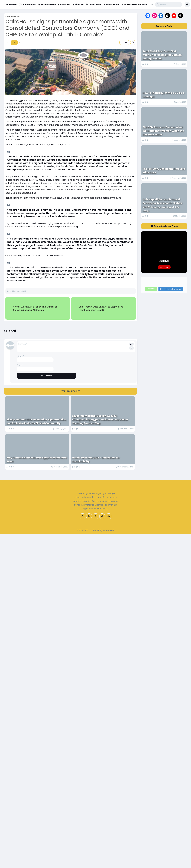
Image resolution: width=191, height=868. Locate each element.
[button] (124, 42)
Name (20, 356)
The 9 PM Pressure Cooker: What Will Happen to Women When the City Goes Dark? (163, 131)
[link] (133, 42)
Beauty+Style (111, 4)
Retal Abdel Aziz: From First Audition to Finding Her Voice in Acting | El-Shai (162, 55)
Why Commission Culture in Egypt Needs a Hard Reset (36, 459)
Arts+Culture (94, 4)
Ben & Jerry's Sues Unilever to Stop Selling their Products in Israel (101, 308)
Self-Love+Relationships (134, 4)
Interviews (64, 4)
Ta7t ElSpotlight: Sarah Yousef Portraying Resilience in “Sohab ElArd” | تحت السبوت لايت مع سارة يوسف (162, 205)
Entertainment (27, 4)
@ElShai (164, 261)
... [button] (151, 4)
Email (20, 365)
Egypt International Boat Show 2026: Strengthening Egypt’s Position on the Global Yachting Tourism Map (100, 420)
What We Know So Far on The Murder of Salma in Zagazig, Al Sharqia (35, 308)
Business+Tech (47, 4)
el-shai (10, 331)
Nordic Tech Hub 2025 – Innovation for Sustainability (96, 459)
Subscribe (164, 267)
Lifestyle (78, 4)
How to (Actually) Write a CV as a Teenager (163, 95)
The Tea (11, 4)
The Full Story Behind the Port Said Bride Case (164, 171)
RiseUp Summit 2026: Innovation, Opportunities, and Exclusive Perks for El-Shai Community (36, 421)
